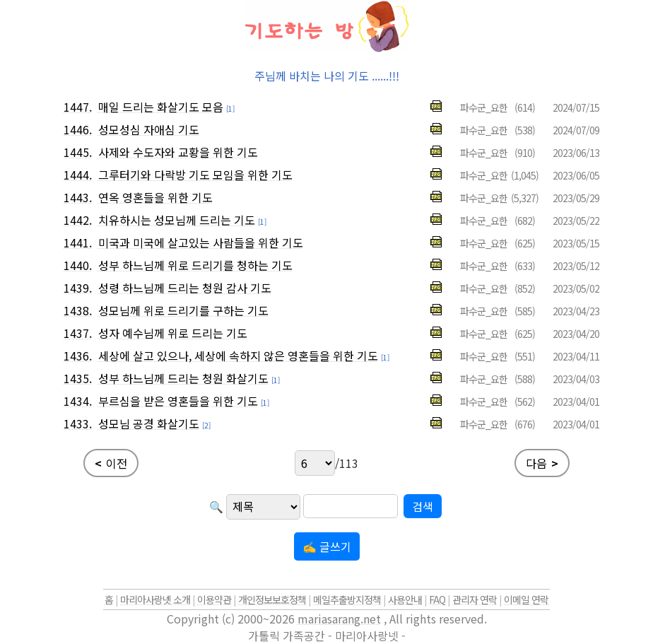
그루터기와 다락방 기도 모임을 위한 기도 (195, 175)
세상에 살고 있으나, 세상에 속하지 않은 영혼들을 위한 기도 (238, 356)
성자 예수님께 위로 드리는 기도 (173, 333)
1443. (78, 197)
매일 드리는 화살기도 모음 (161, 107)
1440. (78, 265)
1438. (78, 310)
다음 (542, 463)
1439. (78, 288)
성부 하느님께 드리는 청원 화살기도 (183, 378)
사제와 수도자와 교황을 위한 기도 (178, 152)
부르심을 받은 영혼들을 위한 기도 (178, 401)
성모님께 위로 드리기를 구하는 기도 (183, 310)
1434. (78, 401)
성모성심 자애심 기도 (149, 129)
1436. (78, 356)
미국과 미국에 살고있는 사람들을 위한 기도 (201, 242)
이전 (111, 463)
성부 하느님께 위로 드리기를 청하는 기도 (195, 265)
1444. (78, 175)
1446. (78, 129)
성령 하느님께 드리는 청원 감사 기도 (185, 288)
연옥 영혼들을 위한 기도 (155, 197)
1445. (78, 152)
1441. (78, 242)
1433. (78, 423)
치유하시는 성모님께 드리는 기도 (177, 220)
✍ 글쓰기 (327, 546)
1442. (78, 220)
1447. (78, 107)
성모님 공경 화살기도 (149, 423)
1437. (78, 333)
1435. (78, 378)
